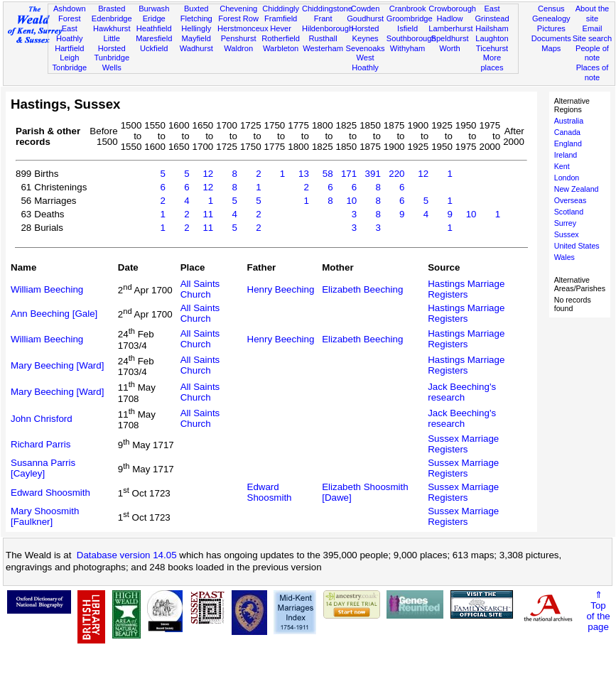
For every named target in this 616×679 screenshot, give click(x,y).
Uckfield (154, 48)
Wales (564, 257)
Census (551, 9)
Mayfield (196, 38)
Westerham (323, 48)
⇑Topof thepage (598, 611)
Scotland (569, 212)
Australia (569, 121)
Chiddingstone (327, 9)
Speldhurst (449, 38)
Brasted (112, 9)
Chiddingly (281, 9)
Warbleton (281, 48)
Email (593, 28)
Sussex (567, 234)
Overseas (571, 200)
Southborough (411, 38)
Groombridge (410, 18)
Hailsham (492, 28)
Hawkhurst (112, 28)
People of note (592, 53)
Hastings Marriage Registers (466, 289)
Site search (593, 38)
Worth (449, 48)
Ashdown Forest (70, 13)
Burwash (154, 9)
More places (492, 63)
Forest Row (238, 18)
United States (577, 246)
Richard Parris (40, 444)
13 (304, 174)
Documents (551, 38)
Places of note (593, 72)
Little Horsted (112, 43)
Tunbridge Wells (112, 63)
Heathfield (154, 28)
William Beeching (47, 289)
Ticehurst (492, 48)
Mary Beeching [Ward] (57, 365)
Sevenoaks (366, 48)
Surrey (565, 223)
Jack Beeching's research (462, 392)
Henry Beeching (281, 289)
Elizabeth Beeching (362, 289)
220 (396, 174)
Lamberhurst (450, 28)
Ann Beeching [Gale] (54, 314)
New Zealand (577, 189)
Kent (562, 166)
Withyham (407, 48)
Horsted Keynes (366, 33)
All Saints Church (200, 289)
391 (373, 174)
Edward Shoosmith (50, 493)
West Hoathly (365, 63)
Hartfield (69, 48)
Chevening (238, 9)
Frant (323, 18)
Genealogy (551, 18)
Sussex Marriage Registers (463, 444)
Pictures (551, 28)
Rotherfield (281, 38)
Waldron (238, 48)
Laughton (492, 38)
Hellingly (196, 28)
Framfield (281, 18)
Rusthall (323, 38)
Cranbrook (408, 9)
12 (208, 174)
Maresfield (154, 38)
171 (349, 174)
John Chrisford (42, 419)
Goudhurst (365, 18)
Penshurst (239, 38)
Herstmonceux (243, 28)
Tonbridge (69, 67)
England (568, 143)
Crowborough (452, 9)
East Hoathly (70, 33)
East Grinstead (492, 13)
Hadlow (450, 18)
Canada (567, 132)
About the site (593, 13)
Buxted (196, 9)
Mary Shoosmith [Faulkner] (45, 516)
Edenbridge (112, 18)
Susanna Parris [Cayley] (43, 468)
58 (328, 174)
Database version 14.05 (127, 555)
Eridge (154, 18)
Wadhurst (196, 48)
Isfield (407, 28)
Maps (551, 48)
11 (208, 214)
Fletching (196, 18)
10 (351, 201)
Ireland (566, 155)
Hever (281, 28)
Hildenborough (328, 28)
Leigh (69, 58)
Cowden (366, 9)
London (567, 178)
